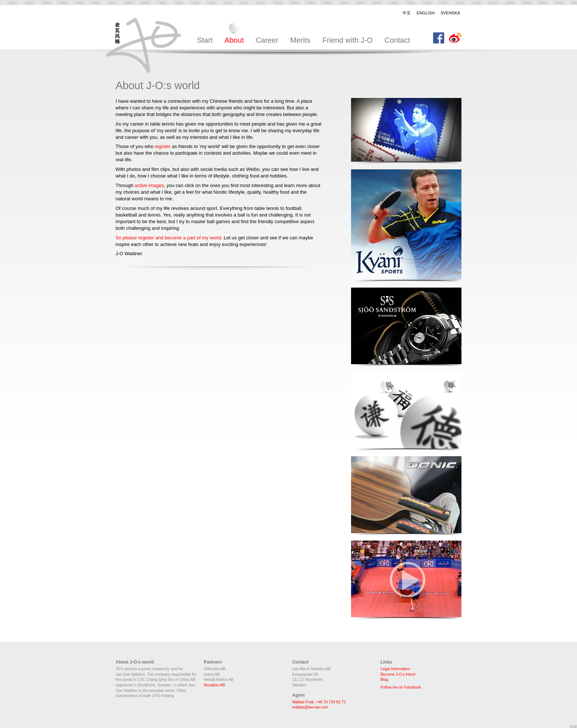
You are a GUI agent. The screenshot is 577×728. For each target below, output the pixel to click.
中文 (407, 13)
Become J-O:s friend (398, 674)
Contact (397, 40)
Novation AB (214, 685)
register (163, 146)
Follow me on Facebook (401, 687)
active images (149, 185)
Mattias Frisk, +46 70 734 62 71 (319, 702)
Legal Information (395, 669)
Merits (300, 40)
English (426, 13)
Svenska (450, 13)
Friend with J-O (348, 40)
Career (267, 40)
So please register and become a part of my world (168, 238)
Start (205, 40)
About (234, 40)
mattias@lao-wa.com (310, 707)
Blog (384, 680)
